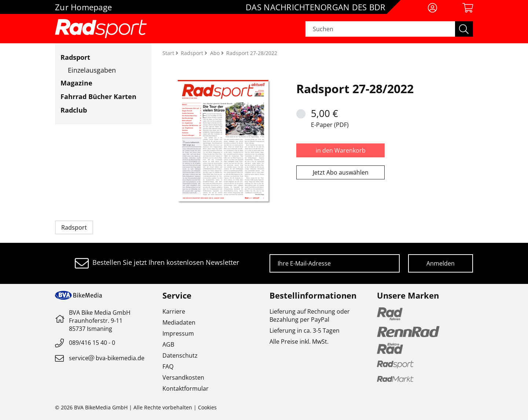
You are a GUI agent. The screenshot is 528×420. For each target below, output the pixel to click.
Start (169, 53)
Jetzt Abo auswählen (341, 172)
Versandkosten (183, 377)
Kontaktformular (186, 388)
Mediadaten (179, 322)
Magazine (76, 83)
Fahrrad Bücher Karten (98, 96)
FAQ (168, 366)
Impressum (178, 333)
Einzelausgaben (92, 70)
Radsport (75, 57)
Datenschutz (180, 355)
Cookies (207, 407)
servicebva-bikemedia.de (107, 358)
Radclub (74, 110)
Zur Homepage (83, 7)
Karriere (174, 311)
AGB (168, 344)
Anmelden (441, 263)
